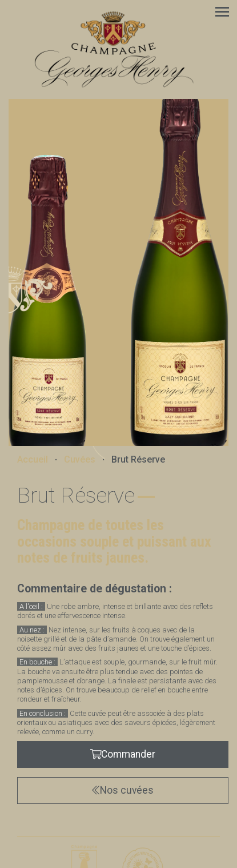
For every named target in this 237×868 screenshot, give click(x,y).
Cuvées (80, 460)
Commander (123, 754)
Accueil (33, 460)
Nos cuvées (122, 790)
